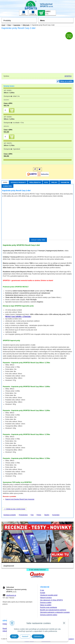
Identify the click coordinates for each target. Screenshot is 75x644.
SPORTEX (68, 76)
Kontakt (43, 593)
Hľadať (24, 13)
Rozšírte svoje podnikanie (49, 607)
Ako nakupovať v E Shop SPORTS (51, 600)
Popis (5, 182)
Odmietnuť (38, 636)
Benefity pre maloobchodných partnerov (53, 610)
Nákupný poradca (46, 598)
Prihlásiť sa (33, 13)
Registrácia (6, 629)
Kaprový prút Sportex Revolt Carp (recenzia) (20, 499)
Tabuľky (47, 515)
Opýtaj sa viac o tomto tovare (14, 509)
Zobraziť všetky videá (38, 240)
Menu (42, 21)
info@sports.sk (11, 595)
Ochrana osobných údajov (49, 615)
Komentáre (7, 186)
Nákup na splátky (46, 605)
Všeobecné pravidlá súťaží (49, 595)
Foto (46, 182)
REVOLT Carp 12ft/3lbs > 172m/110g (18, 317)
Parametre (65, 182)
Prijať (14, 636)
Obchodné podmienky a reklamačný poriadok (55, 612)
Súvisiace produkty (18, 182)
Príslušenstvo (35, 182)
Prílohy (54, 182)
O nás (42, 590)
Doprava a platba (46, 603)
